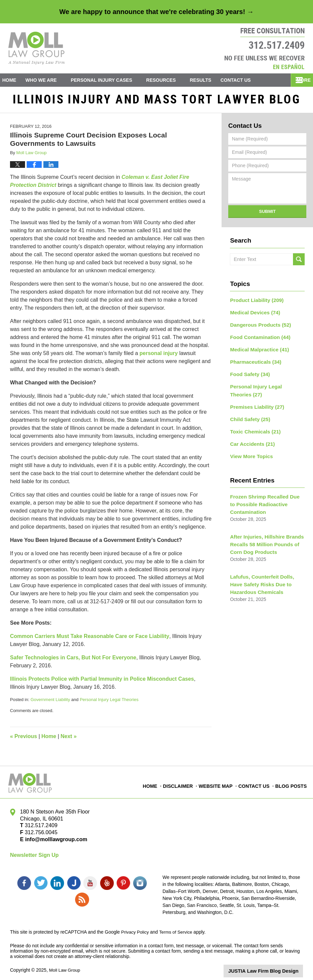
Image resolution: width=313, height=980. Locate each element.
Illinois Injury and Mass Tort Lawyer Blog (37, 48)
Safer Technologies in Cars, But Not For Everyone (73, 660)
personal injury (159, 356)
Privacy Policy (136, 928)
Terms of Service (178, 928)
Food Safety (248, 372)
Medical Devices (253, 314)
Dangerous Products (258, 326)
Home (14, 80)
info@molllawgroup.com (54, 842)
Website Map (217, 785)
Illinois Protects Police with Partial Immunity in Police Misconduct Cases (102, 682)
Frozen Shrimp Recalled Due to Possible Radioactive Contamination (264, 497)
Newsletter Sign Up (34, 858)
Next (69, 739)
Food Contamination (257, 337)
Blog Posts (291, 785)
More (299, 80)
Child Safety (248, 414)
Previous (24, 739)
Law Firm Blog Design (271, 966)
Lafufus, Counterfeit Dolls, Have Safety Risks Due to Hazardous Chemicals (265, 573)
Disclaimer (180, 785)
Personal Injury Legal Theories (109, 702)
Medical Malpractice (257, 349)
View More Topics (249, 449)
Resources (171, 80)
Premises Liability (255, 403)
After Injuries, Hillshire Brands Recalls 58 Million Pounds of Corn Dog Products (264, 535)
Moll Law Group (65, 966)
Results (210, 80)
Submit (267, 214)
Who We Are (51, 80)
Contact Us (250, 80)
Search (299, 262)
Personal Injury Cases (111, 80)
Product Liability (254, 302)
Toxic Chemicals (253, 426)
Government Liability (50, 702)
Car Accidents (250, 438)
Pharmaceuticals (253, 361)
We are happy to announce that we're (156, 12)
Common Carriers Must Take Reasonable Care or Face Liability (90, 639)
